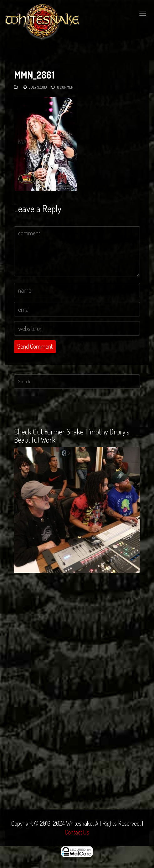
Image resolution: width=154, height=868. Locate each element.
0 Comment (66, 87)
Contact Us (77, 832)
